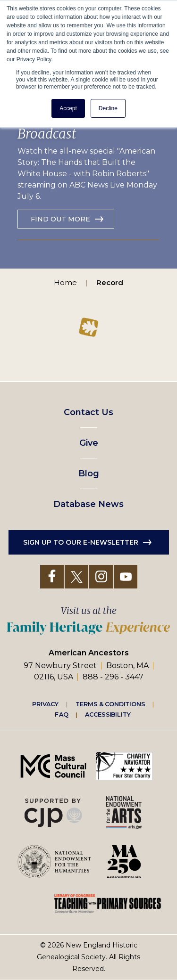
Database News (88, 504)
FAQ (61, 714)
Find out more (60, 219)
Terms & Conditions (110, 704)
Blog (89, 474)
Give (89, 443)
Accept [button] (68, 108)
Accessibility (108, 714)
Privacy (45, 704)
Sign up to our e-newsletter (81, 542)
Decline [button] (108, 108)
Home (65, 282)
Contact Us (88, 412)
